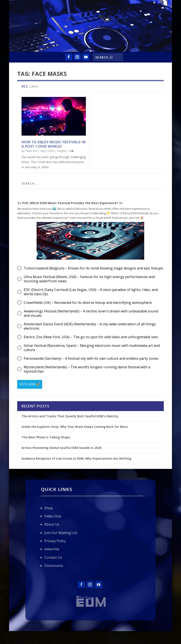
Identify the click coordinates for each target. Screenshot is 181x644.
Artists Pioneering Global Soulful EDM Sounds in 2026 (61, 447)
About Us (52, 523)
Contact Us (53, 557)
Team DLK (31, 151)
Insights (62, 151)
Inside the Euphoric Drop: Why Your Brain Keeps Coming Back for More (75, 426)
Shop (49, 507)
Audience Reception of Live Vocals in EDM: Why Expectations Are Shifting (76, 457)
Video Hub (53, 515)
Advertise (52, 548)
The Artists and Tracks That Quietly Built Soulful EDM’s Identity (70, 415)
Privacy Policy (55, 540)
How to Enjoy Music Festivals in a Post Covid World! (54, 144)
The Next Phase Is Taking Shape (46, 436)
